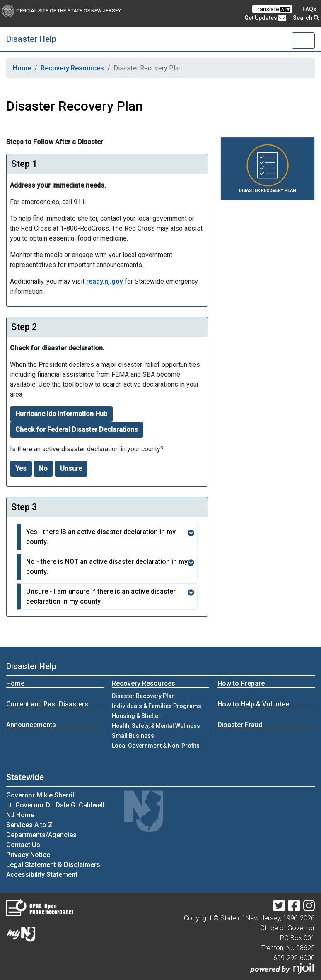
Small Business (133, 736)
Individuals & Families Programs (157, 706)
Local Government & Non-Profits (156, 746)
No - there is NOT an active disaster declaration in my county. (110, 567)
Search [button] (306, 18)
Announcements (31, 725)
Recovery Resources (72, 68)
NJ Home (20, 815)
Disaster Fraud (240, 725)
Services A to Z (29, 825)
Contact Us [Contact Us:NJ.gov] (23, 845)
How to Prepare (241, 683)
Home (22, 68)
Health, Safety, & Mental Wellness (156, 726)
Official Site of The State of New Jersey (61, 11)
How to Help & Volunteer (255, 704)
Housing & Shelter (136, 716)
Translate (272, 9)
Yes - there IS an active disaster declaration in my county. (110, 537)
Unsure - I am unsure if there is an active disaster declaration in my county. (110, 596)
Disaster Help (31, 39)
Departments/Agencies (41, 835)
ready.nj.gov (105, 281)
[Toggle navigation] (303, 41)
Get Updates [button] (265, 18)
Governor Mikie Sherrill (41, 795)
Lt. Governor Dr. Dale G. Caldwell (55, 805)
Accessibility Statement (42, 875)
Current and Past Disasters (47, 704)
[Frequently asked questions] (309, 9)
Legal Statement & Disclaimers (53, 865)
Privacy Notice (28, 855)
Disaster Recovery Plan (143, 696)
